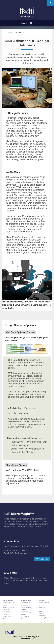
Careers (41, 613)
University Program (45, 618)
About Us (42, 607)
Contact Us (42, 559)
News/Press (43, 615)
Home (10, 32)
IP (40, 605)
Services (20, 32)
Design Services (44, 603)
